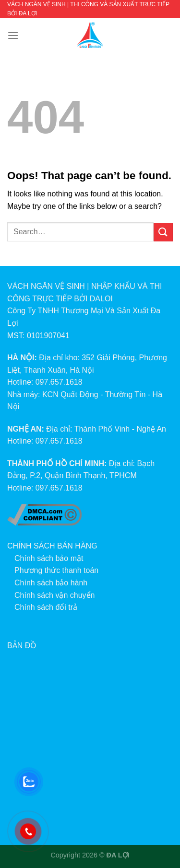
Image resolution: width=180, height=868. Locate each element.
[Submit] (163, 232)
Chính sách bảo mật (49, 558)
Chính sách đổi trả (46, 607)
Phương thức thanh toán (56, 570)
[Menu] (13, 35)
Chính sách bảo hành (51, 583)
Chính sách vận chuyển (54, 595)
